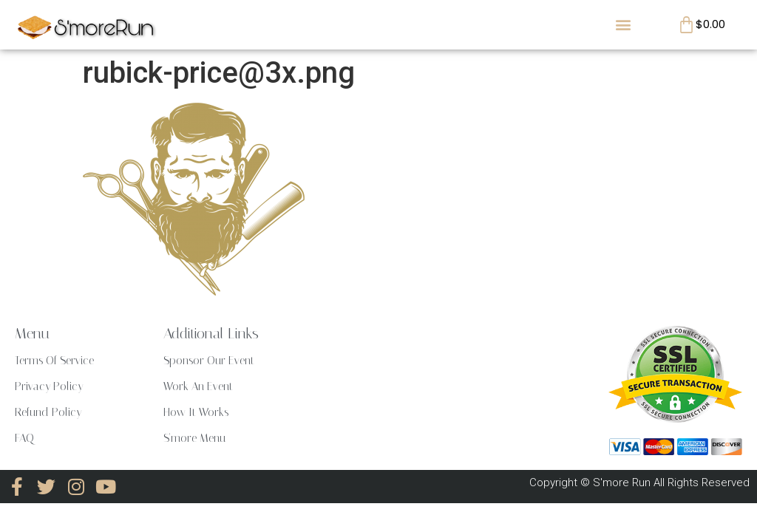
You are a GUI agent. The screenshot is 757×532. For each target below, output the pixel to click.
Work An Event (198, 386)
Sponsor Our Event (209, 361)
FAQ (24, 438)
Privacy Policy (49, 386)
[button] (624, 25)
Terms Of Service (54, 361)
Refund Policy (48, 412)
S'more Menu (194, 438)
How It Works (196, 412)
